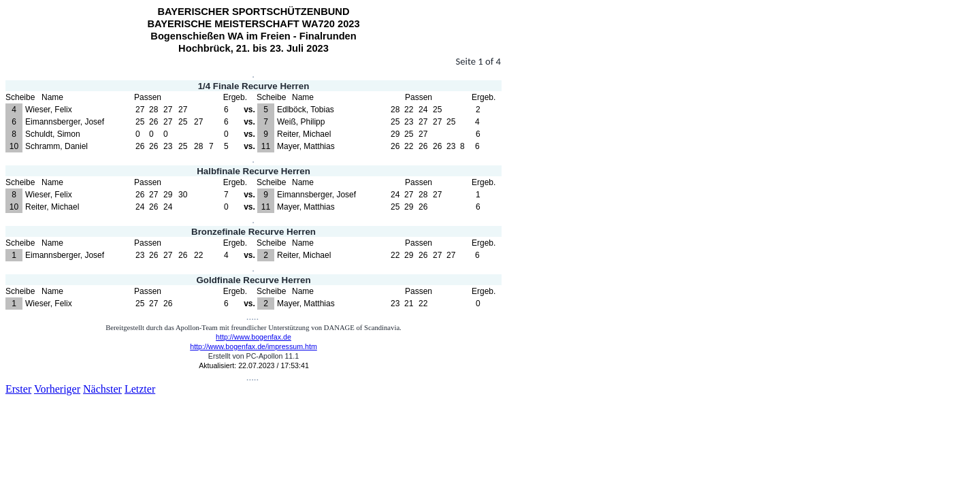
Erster (18, 389)
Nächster (102, 389)
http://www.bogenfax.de (254, 337)
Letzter (140, 389)
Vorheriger (57, 389)
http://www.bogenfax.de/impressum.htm (254, 346)
